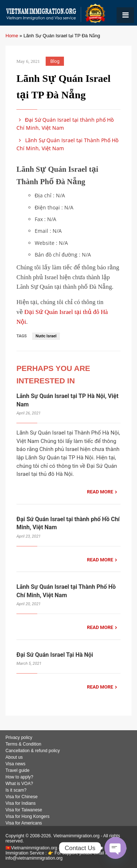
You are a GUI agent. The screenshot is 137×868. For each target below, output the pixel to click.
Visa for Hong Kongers (28, 816)
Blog (55, 61)
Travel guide (18, 770)
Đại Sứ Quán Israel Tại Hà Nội (55, 655)
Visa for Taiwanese (24, 810)
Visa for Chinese (22, 797)
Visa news (15, 764)
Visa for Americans (24, 823)
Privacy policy (19, 738)
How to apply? (19, 777)
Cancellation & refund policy (33, 751)
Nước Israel (46, 336)
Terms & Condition (23, 744)
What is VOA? (19, 784)
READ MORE (100, 492)
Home (12, 36)
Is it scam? (16, 790)
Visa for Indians (21, 803)
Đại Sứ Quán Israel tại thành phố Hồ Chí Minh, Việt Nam (65, 124)
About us (14, 757)
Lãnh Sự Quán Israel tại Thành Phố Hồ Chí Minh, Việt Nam (67, 144)
